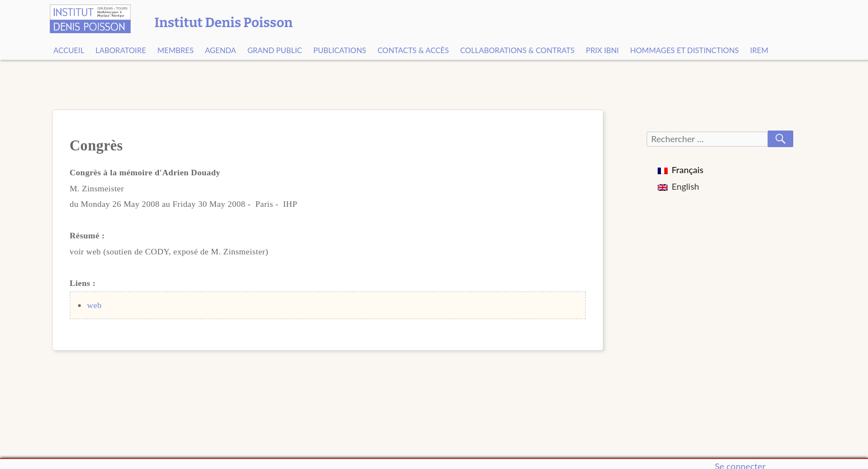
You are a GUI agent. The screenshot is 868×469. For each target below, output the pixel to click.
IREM (759, 50)
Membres (175, 50)
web (94, 305)
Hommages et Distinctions (684, 50)
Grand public (275, 50)
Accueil (69, 50)
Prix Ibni (602, 50)
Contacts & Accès (413, 50)
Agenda (220, 50)
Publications (340, 50)
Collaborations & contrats (517, 50)
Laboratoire (121, 50)
